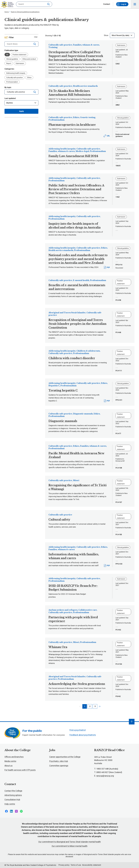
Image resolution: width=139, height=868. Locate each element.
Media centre (10, 761)
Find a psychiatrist (78, 730)
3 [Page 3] (95, 706)
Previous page (80, 706)
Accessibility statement (92, 865)
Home (7, 12)
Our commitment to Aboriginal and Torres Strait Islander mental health (70, 842)
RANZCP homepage (7, 4)
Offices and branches (14, 757)
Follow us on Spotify (21, 811)
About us (9, 766)
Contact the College (13, 791)
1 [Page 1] (85, 706)
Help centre (10, 804)
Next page (100, 706)
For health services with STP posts (20, 770)
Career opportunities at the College (65, 757)
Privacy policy (64, 865)
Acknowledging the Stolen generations (77, 684)
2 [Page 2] (90, 706)
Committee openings (59, 766)
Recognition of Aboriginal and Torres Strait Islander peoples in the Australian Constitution (77, 324)
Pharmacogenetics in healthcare (72, 125)
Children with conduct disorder (72, 358)
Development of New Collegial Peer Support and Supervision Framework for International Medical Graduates (76, 56)
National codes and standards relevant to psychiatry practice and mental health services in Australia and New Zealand (78, 259)
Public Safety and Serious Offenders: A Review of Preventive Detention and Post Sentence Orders (76, 189)
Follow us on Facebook (6, 811)
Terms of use (76, 865)
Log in (121, 4)
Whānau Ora (58, 647)
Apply (21, 111)
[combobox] (18, 92)
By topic (8, 87)
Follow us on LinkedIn (11, 811)
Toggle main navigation (135, 4)
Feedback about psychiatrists (83, 735)
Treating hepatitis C (63, 390)
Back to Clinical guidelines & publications (24, 12)
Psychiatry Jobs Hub (59, 761)
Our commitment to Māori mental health (70, 846)
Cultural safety (59, 519)
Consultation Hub (12, 800)
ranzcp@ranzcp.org (105, 776)
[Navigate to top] (132, 722)
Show (106, 35)
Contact (107, 4)
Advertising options (13, 795)
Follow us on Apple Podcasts (16, 811)
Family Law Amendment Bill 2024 (73, 156)
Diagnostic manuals (63, 421)
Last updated (10, 98)
